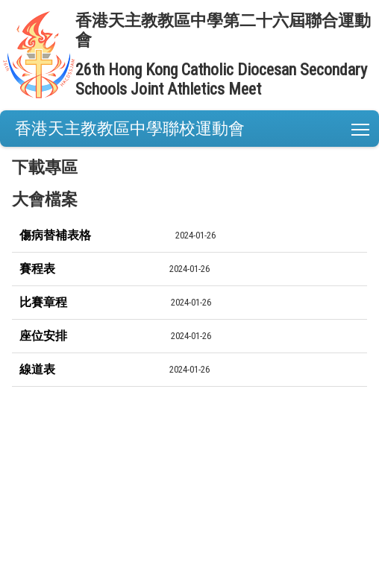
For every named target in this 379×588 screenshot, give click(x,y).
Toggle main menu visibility (361, 126)
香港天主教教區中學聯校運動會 (130, 129)
